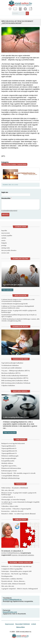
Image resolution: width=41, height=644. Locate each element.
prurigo (4, 245)
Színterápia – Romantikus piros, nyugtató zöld (16, 571)
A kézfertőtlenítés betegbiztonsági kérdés (15, 304)
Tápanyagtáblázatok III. (9, 451)
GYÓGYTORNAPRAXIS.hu (11, 553)
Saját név (5, 192)
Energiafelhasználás (8, 461)
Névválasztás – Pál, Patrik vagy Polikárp (15, 574)
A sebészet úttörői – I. (8, 497)
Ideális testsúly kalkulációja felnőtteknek (15, 376)
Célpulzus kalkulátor (8, 385)
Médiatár (26, 9)
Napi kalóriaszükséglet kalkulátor (13, 285)
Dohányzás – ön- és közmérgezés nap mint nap (16, 566)
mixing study (6, 248)
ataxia (3, 240)
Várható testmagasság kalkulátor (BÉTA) (15, 378)
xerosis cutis (5, 253)
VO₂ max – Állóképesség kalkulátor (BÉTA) (16, 371)
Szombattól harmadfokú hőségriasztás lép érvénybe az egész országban (19, 316)
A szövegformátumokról (9, 211)
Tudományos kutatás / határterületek (14, 164)
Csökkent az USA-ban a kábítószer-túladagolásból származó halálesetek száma (18, 307)
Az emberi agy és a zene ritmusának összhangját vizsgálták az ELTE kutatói (20, 503)
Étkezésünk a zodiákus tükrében (12, 579)
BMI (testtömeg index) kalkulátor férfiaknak (16, 383)
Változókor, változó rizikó (10, 506)
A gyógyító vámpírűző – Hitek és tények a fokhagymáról (20, 589)
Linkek (34, 624)
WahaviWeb (20, 627)
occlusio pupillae (7, 235)
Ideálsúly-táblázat (7, 463)
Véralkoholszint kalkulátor (10, 365)
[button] (20, 40)
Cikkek (15, 9)
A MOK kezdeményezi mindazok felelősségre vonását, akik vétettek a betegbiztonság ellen (20, 320)
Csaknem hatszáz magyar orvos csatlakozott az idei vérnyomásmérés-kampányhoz (18, 300)
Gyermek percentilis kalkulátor (12, 368)
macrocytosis (6, 233)
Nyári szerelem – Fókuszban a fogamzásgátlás (16, 509)
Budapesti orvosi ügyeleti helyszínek (13, 443)
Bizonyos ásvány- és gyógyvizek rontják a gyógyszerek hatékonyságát (19, 311)
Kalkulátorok (20, 9)
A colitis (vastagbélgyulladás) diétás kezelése (16, 417)
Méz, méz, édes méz (8, 490)
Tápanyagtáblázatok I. (9, 446)
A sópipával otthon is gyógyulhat (12, 569)
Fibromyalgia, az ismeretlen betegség (13, 499)
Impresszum (10, 624)
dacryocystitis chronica (9, 250)
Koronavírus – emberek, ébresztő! (12, 511)
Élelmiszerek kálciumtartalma (11, 468)
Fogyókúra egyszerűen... (9, 466)
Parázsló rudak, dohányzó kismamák (13, 584)
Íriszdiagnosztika (7, 576)
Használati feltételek (22, 624)
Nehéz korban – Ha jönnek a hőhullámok (15, 488)
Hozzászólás (6, 198)
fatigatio (4, 243)
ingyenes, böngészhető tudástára (23, 555)
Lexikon (31, 9)
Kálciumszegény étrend (9, 471)
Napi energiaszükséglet (9, 458)
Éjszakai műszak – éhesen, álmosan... (13, 581)
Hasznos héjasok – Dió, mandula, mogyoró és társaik (18, 473)
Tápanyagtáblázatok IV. (9, 453)
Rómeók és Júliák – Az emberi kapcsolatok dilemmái (18, 514)
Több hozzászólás (10, 433)
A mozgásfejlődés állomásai (10, 476)
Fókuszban (10, 9)
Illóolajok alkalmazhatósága (11, 478)
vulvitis (4, 238)
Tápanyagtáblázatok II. (9, 448)
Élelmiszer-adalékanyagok (10, 456)
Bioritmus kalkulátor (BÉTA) (11, 373)
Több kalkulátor (7, 290)
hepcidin (4, 231)
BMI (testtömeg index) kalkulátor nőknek (15, 381)
